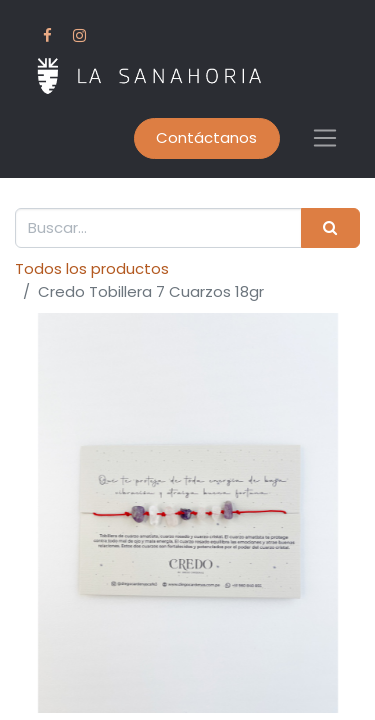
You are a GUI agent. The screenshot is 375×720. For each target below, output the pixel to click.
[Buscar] (330, 228)
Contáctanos (206, 137)
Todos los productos (92, 268)
